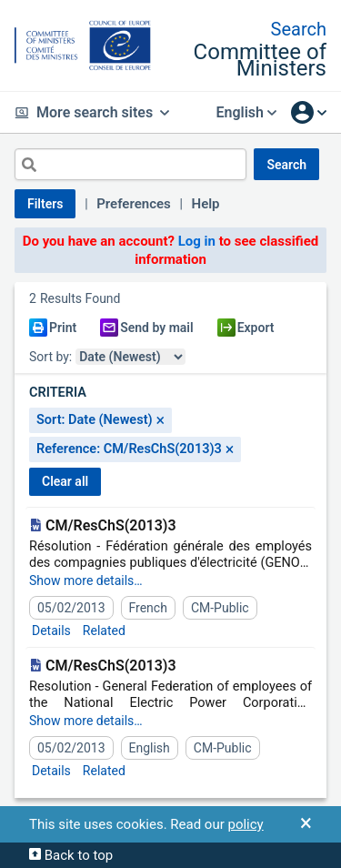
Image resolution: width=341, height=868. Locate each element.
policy (245, 824)
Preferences (134, 204)
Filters (45, 204)
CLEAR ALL (65, 481)
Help (206, 204)
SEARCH (286, 165)
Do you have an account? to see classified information (171, 250)
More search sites (92, 112)
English (246, 112)
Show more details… (86, 580)
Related (104, 631)
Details (51, 631)
